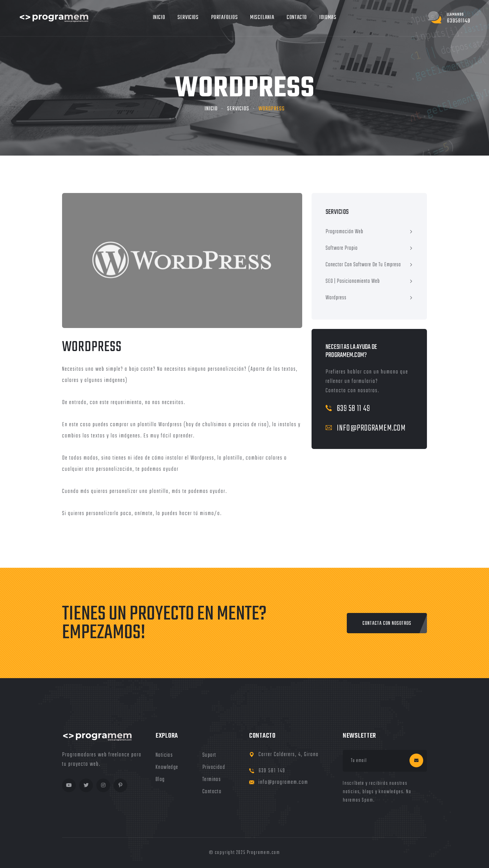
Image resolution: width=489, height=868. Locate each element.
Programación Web (344, 232)
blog (160, 780)
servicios (238, 109)
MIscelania (262, 18)
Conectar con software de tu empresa (363, 265)
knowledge (167, 767)
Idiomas (328, 18)
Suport (209, 755)
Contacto (297, 18)
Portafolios (225, 18)
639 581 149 (272, 771)
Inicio (159, 18)
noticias (164, 755)
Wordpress (336, 298)
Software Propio (342, 248)
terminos (212, 780)
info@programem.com (366, 428)
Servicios (188, 18)
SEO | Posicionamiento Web (353, 281)
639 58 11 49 (348, 409)
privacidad (214, 767)
